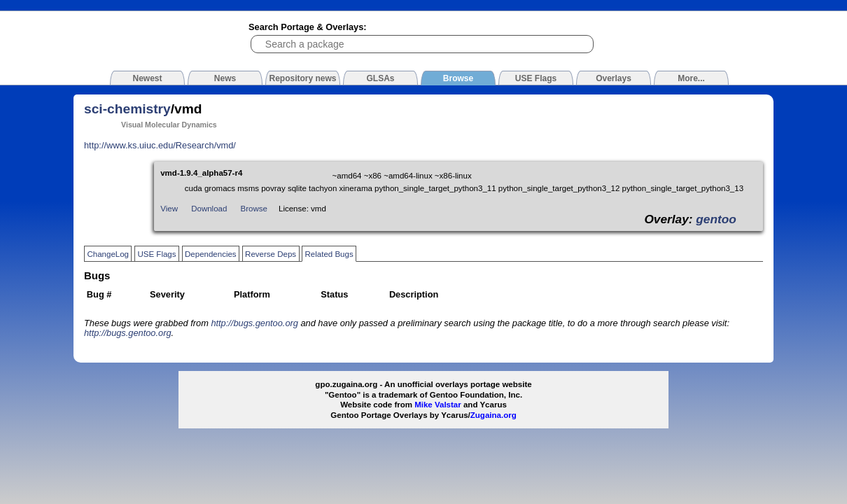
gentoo (716, 219)
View (169, 209)
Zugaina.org (493, 415)
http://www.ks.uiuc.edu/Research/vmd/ (160, 145)
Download (209, 209)
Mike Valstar (438, 405)
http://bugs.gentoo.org (254, 323)
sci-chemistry (127, 109)
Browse (254, 209)
